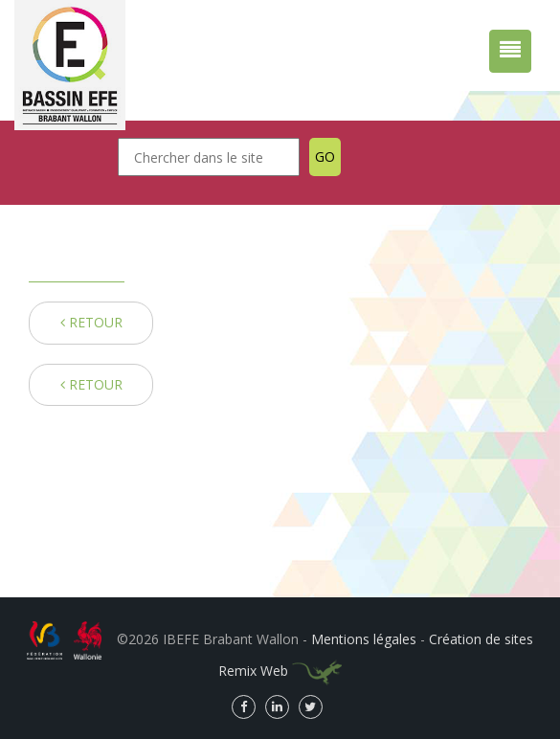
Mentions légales (364, 639)
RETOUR (91, 322)
